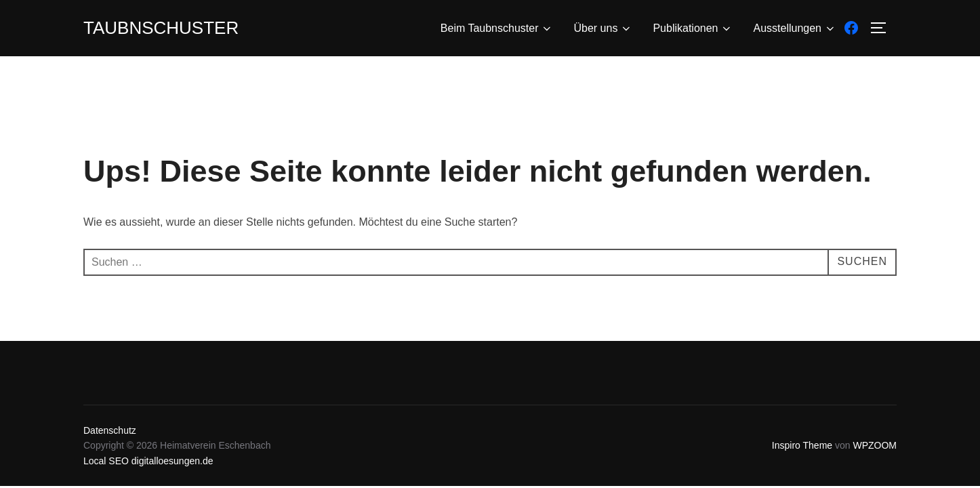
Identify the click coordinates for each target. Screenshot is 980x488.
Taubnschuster (161, 28)
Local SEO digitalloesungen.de (148, 461)
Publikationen (693, 28)
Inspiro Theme (802, 445)
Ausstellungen (795, 28)
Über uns (603, 28)
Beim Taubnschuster (497, 28)
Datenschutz (110, 430)
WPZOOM (875, 445)
